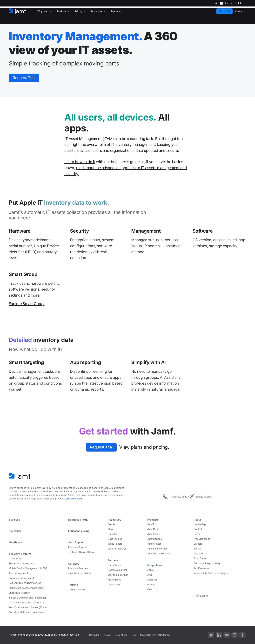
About (198, 520)
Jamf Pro (152, 524)
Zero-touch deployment (22, 563)
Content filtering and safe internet (27, 603)
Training (74, 585)
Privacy (107, 635)
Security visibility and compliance (27, 612)
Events (111, 524)
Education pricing (80, 531)
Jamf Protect (154, 544)
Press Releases (202, 539)
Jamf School (154, 534)
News (197, 534)
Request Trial (27, 78)
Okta (150, 590)
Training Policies (77, 590)
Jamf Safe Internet (157, 549)
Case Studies (115, 539)
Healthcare (17, 542)
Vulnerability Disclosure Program (211, 573)
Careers (198, 544)
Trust (137, 635)
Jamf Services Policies (80, 573)
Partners (114, 560)
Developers (114, 585)
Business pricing (80, 520)
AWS (150, 575)
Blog (110, 529)
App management (18, 573)
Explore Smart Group (27, 305)
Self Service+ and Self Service (25, 583)
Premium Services (78, 568)
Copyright (94, 635)
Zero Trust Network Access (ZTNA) (28, 607)
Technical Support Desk (81, 552)
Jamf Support (78, 542)
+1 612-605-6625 (171, 497)
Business (15, 520)
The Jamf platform (21, 554)
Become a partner (117, 570)
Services (74, 563)
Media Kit (199, 554)
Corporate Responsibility (207, 564)
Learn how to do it (80, 163)
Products (154, 520)
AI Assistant (15, 559)
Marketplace (114, 580)
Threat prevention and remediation (28, 598)
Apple (151, 570)
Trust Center (200, 559)
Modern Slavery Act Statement (160, 635)
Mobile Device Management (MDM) (28, 568)
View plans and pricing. (147, 448)
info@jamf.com (204, 497)
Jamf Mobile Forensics (160, 554)
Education (16, 531)
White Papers (115, 544)
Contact (198, 529)
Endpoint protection (19, 593)
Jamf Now (153, 529)
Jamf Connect (155, 539)
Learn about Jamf (74, 499)
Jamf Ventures (201, 568)
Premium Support (78, 547)
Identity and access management (27, 588)
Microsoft (152, 580)
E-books (112, 534)
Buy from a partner (118, 575)
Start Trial (224, 11)
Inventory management (21, 578)
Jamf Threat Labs (117, 549)
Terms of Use (123, 635)
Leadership (200, 524)
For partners (114, 565)
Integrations (156, 565)
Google (151, 585)
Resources (115, 520)
